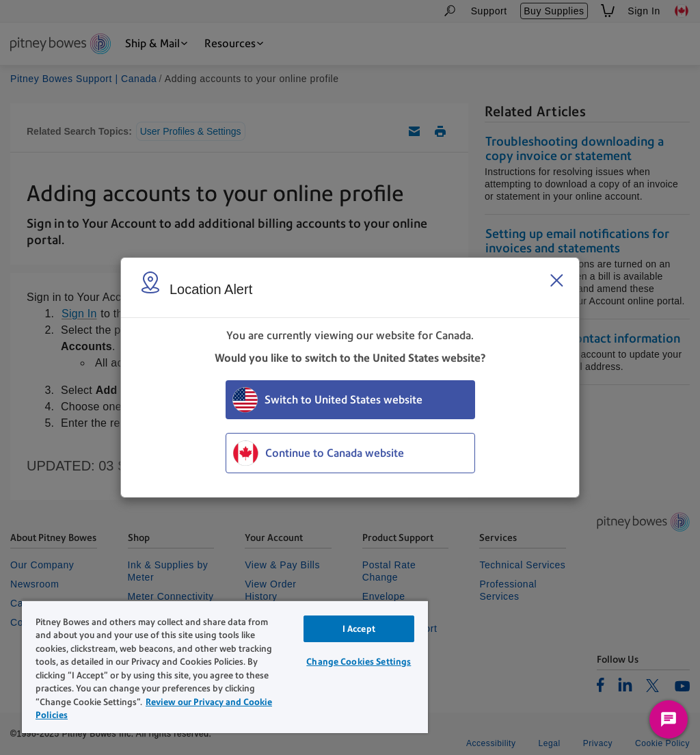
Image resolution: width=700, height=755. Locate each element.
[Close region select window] (556, 280)
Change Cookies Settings (359, 662)
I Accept (359, 629)
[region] (225, 666)
